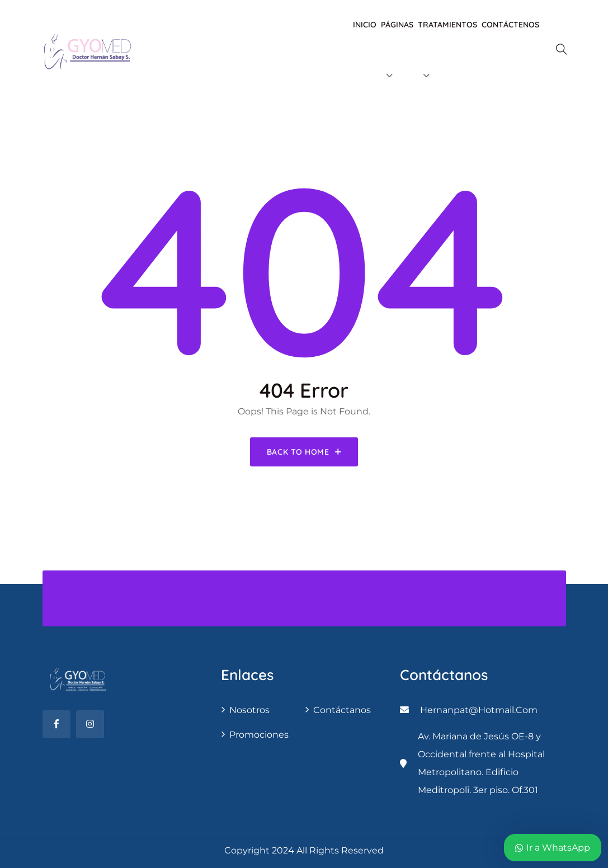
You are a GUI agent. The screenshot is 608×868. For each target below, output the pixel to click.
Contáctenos (510, 25)
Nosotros (249, 710)
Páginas (397, 25)
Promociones (259, 735)
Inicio (365, 25)
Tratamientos (447, 25)
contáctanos (342, 710)
